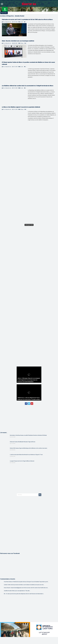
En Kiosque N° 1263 (29, 225)
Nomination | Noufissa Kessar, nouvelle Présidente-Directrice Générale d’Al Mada (28, 435)
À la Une (21, 67)
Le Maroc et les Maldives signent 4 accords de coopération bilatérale (21, 107)
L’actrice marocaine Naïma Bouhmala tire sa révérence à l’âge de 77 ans (26, 455)
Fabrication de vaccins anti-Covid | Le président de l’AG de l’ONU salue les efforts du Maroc (27, 20)
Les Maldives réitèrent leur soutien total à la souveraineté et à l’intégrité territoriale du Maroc (28, 86)
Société (21, 22)
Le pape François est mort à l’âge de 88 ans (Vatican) (22, 461)
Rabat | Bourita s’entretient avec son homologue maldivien (18, 41)
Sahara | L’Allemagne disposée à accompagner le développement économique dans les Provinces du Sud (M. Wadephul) (29, 380)
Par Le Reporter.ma (7, 22)
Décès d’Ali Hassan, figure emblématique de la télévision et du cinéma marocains (28, 448)
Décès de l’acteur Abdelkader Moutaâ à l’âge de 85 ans (23, 442)
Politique (22, 43)
